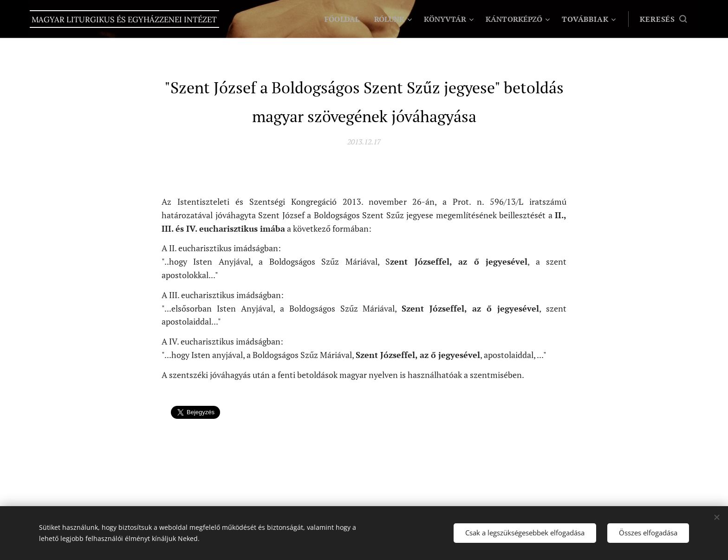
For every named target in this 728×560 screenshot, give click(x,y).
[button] (663, 19)
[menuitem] (335, 19)
